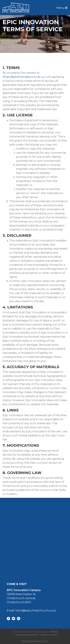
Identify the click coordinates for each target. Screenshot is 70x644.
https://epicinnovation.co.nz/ (21, 77)
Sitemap (54, 632)
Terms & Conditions (26, 635)
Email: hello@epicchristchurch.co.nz (31, 611)
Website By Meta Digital (35, 641)
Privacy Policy (49, 635)
